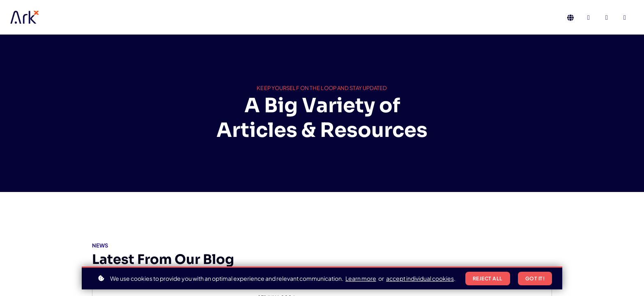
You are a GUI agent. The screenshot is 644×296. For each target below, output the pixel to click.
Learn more (361, 278)
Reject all (488, 279)
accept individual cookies (420, 278)
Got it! (535, 279)
